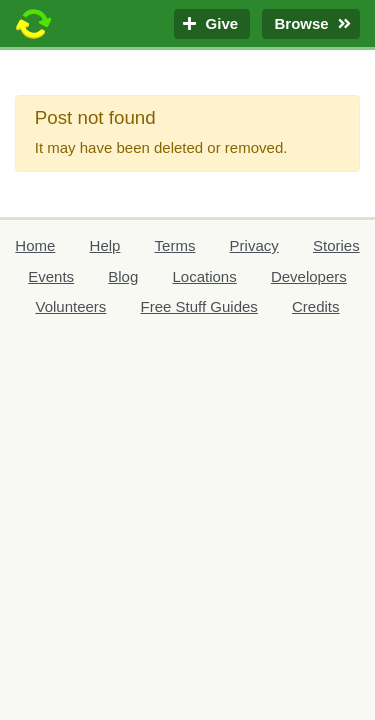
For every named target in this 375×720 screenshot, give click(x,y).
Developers (309, 276)
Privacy (254, 245)
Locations (204, 276)
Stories (336, 245)
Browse (311, 24)
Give (212, 24)
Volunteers (70, 306)
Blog (123, 276)
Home (35, 245)
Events (51, 276)
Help (105, 245)
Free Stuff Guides (199, 306)
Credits (316, 306)
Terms (175, 245)
